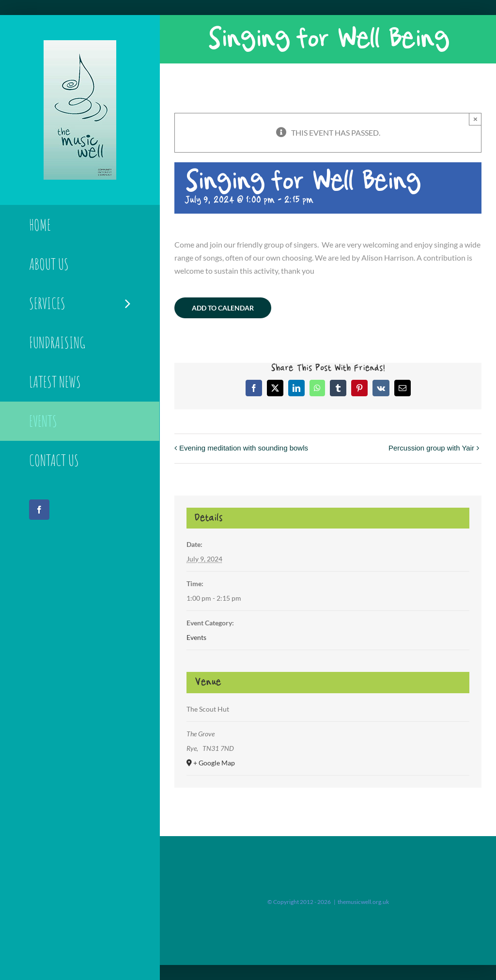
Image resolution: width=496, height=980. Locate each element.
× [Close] (475, 119)
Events (196, 637)
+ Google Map (214, 763)
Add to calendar (223, 308)
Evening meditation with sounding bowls (244, 448)
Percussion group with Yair (431, 448)
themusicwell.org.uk (363, 902)
